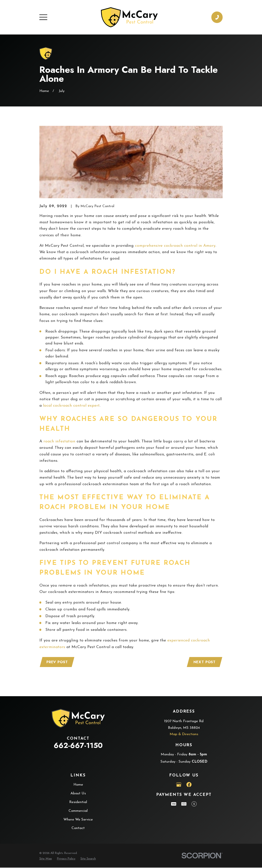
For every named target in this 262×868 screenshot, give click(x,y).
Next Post (204, 662)
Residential (78, 803)
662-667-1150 (78, 746)
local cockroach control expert (71, 406)
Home (78, 785)
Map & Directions (184, 735)
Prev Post (58, 662)
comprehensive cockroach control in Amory (175, 246)
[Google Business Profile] (179, 785)
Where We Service (78, 820)
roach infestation (59, 441)
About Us (78, 794)
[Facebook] (189, 785)
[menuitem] (46, 859)
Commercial (78, 811)
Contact (78, 829)
